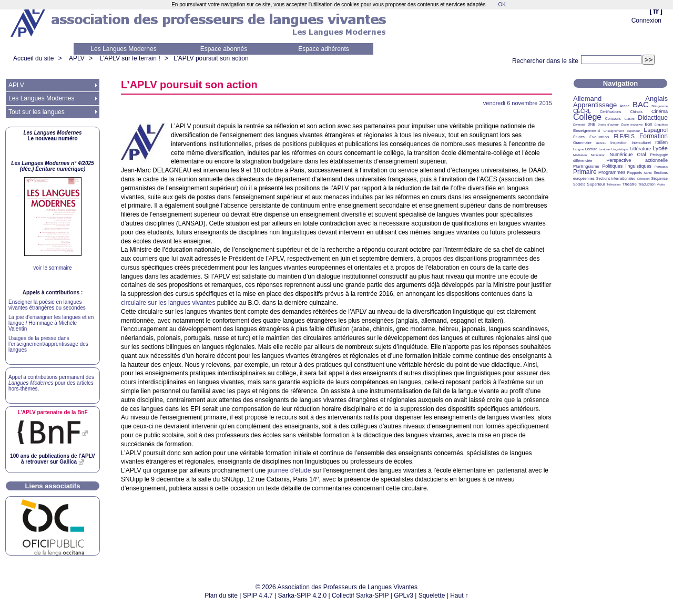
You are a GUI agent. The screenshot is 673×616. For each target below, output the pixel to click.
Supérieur (596, 184)
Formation (654, 136)
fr (656, 11)
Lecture (591, 149)
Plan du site (221, 596)
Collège (587, 117)
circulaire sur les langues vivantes (168, 303)
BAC (641, 104)
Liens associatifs (53, 486)
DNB (592, 124)
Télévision (614, 184)
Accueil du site (33, 58)
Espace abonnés (224, 49)
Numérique (621, 155)
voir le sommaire (52, 268)
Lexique (604, 149)
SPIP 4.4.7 (258, 596)
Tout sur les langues (37, 112)
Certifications (610, 112)
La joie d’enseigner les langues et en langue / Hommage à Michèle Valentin (51, 323)
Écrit (648, 124)
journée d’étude (289, 470)
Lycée (660, 148)
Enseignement (587, 131)
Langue (578, 149)
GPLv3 (404, 596)
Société (579, 184)
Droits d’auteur (608, 125)
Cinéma (660, 111)
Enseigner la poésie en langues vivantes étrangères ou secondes (47, 305)
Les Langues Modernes (123, 49)
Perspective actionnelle (637, 160)
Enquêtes (661, 125)
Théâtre (629, 184)
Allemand (587, 99)
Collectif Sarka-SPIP (360, 596)
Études (579, 137)
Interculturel (641, 143)
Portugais (661, 167)
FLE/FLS (624, 136)
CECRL (582, 111)
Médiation (580, 155)
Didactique (653, 118)
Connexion (646, 20)
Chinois (636, 112)
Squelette (432, 596)
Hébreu (601, 143)
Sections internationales (616, 178)
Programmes (612, 172)
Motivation (598, 155)
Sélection (643, 179)
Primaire (585, 172)
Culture (629, 119)
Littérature (641, 149)
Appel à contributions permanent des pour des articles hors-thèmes (51, 383)
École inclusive (632, 125)
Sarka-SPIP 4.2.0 (303, 596)
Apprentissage (595, 105)
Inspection (619, 143)
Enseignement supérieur (622, 131)
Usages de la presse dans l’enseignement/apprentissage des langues (48, 344)
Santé (648, 173)
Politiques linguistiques (627, 166)
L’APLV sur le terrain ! (130, 58)
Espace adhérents (324, 49)
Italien (661, 142)
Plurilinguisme (586, 166)
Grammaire (582, 143)
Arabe (625, 106)
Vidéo (661, 184)
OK (502, 4)
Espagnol (656, 130)
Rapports (635, 173)
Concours (613, 119)
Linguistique (620, 149)
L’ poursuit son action (211, 58)
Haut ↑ (459, 596)
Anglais (656, 99)
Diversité (579, 125)
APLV (77, 58)
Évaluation (599, 137)
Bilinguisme (660, 106)
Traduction (647, 184)
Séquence (659, 178)
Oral (642, 155)
